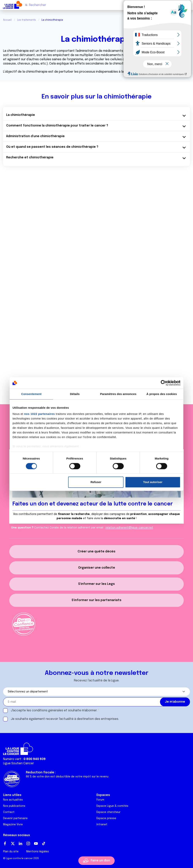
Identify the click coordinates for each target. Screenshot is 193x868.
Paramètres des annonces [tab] (118, 394)
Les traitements (27, 20)
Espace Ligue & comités (112, 806)
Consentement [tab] (31, 394)
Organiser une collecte (97, 568)
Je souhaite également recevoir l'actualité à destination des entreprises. (65, 719)
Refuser (96, 482)
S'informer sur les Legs (96, 584)
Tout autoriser (153, 482)
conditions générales (47, 710)
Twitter (13, 843)
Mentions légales (38, 852)
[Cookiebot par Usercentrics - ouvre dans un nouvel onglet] (164, 383)
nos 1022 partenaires (39, 414)
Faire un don (100, 861)
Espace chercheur (108, 812)
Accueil (7, 20)
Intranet (102, 825)
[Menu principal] (188, 5)
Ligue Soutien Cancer (19, 763)
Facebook (5, 843)
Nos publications (14, 806)
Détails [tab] (75, 394)
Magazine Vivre (13, 825)
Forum (100, 800)
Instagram (28, 843)
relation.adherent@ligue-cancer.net (129, 528)
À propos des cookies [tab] (162, 394)
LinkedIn (20, 843)
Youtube (36, 843)
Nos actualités (13, 800)
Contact (9, 812)
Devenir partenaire (15, 818)
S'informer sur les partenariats (96, 600)
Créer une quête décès (96, 552)
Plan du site (11, 852)
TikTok (44, 843)
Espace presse (106, 818)
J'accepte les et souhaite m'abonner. (54, 710)
